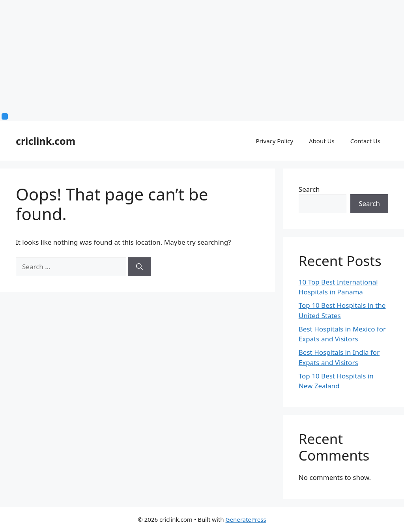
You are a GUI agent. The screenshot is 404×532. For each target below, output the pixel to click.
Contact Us (365, 141)
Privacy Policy (274, 141)
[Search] (139, 267)
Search (309, 189)
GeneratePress (246, 519)
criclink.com (46, 141)
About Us (322, 141)
